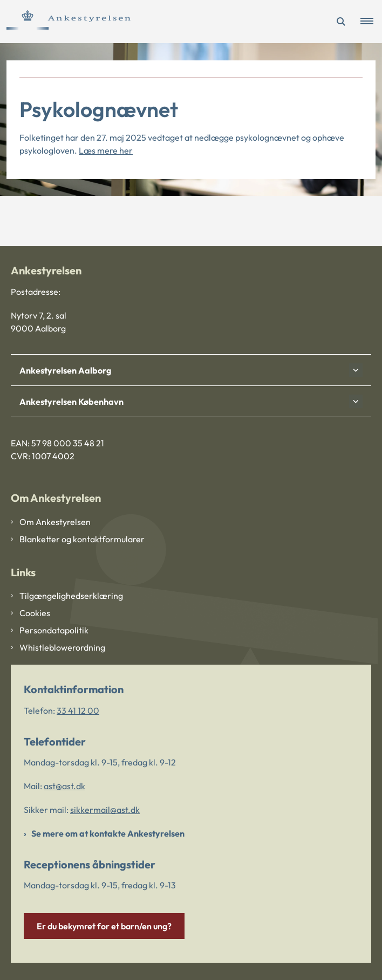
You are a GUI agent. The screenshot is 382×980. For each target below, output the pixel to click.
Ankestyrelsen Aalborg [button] (65, 370)
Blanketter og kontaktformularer (82, 539)
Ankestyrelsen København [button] (71, 402)
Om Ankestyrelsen (55, 522)
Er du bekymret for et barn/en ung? (104, 926)
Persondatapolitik (54, 630)
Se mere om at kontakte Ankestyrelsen (108, 833)
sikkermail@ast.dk (105, 810)
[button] (371, 22)
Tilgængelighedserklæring (71, 596)
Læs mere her (106, 150)
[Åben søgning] (341, 22)
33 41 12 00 (78, 710)
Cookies (35, 613)
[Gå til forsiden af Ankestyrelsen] (65, 22)
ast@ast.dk (64, 786)
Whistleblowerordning (62, 647)
